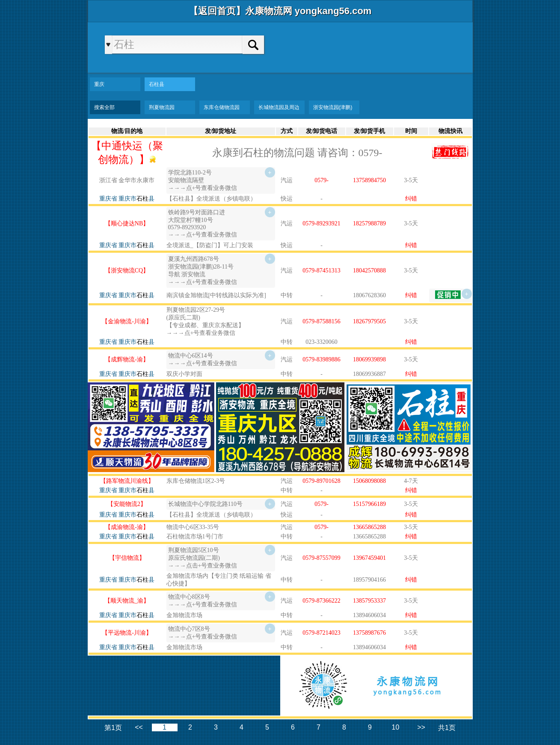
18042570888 (369, 271)
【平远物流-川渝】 (127, 633)
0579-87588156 (321, 321)
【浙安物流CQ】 (127, 271)
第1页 (113, 728)
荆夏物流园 (162, 107)
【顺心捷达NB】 (127, 223)
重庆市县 (136, 199)
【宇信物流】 (127, 558)
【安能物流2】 (127, 504)
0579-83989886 (321, 359)
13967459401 (369, 558)
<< (139, 727)
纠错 (411, 199)
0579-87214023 (321, 633)
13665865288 (369, 527)
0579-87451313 (321, 271)
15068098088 (369, 481)
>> (421, 727)
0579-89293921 (321, 223)
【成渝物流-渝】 (127, 527)
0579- (321, 180)
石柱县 (157, 84)
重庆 (99, 84)
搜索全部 (104, 107)
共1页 (447, 728)
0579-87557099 (321, 558)
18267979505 (369, 321)
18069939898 (369, 359)
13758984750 (369, 180)
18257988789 (369, 223)
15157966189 (369, 504)
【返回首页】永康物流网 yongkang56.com (280, 11)
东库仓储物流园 (222, 107)
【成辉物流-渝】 (127, 359)
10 (396, 727)
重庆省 (108, 199)
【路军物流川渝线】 (127, 481)
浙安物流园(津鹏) (333, 107)
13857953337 (369, 601)
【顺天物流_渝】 (127, 601)
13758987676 (369, 633)
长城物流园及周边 (279, 107)
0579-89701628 (321, 481)
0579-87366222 (321, 601)
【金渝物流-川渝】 (127, 321)
